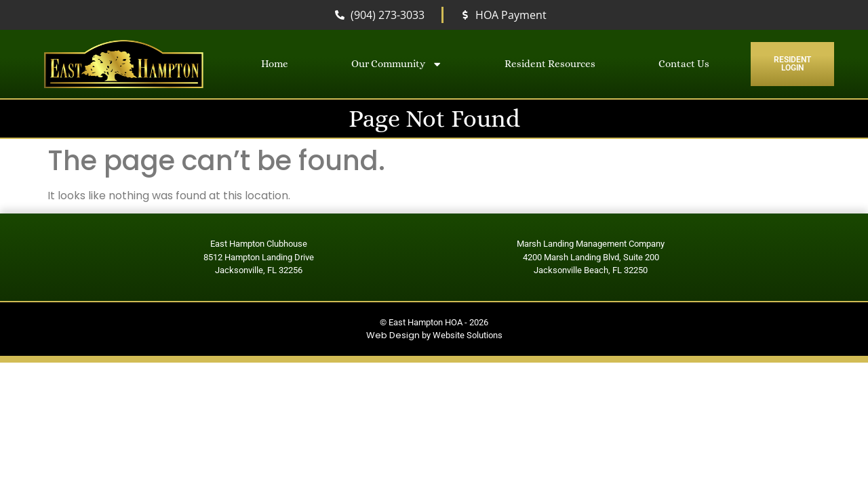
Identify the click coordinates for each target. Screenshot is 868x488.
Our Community (397, 64)
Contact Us (684, 64)
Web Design (393, 335)
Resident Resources (550, 64)
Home (275, 64)
